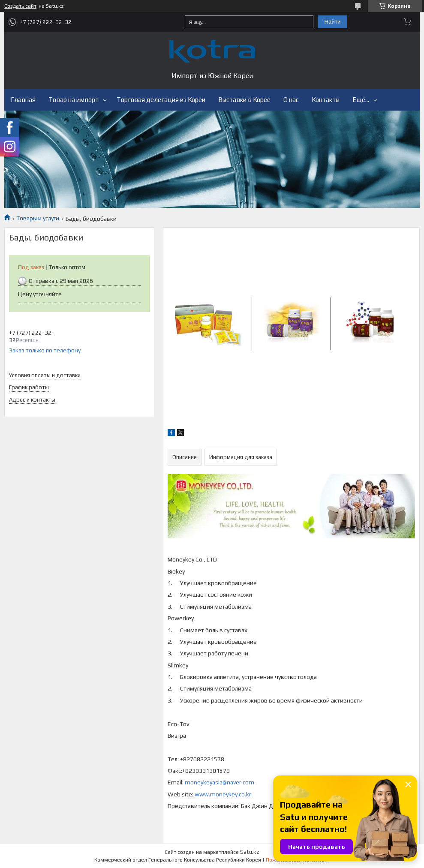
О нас (291, 100)
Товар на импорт (74, 100)
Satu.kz (250, 852)
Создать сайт (20, 6)
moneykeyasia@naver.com (220, 782)
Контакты (326, 100)
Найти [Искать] (332, 22)
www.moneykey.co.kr (223, 794)
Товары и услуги (38, 218)
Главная (23, 100)
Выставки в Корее (244, 100)
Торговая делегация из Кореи (161, 100)
